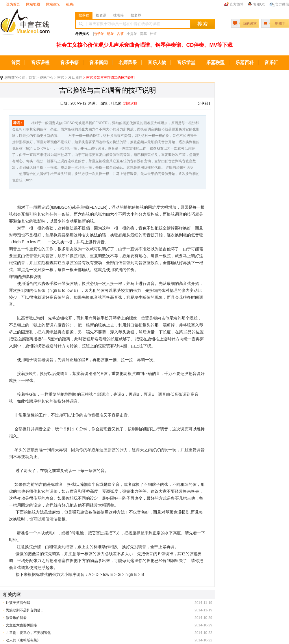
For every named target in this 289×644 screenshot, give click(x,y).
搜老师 (136, 15)
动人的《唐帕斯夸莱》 (23, 640)
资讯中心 (47, 78)
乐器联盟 (215, 62)
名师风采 (128, 62)
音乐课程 (40, 62)
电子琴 (99, 34)
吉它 (61, 78)
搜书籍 (118, 15)
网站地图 (33, 4)
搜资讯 (101, 15)
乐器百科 (244, 62)
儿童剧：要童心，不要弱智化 (28, 633)
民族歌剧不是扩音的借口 (25, 610)
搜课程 (84, 15)
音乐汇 (271, 62)
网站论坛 (53, 4)
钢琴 (110, 34)
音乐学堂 (186, 62)
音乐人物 (157, 62)
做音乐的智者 (16, 618)
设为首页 (13, 4)
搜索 (203, 24)
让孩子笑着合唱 (18, 603)
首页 (16, 62)
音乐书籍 (69, 62)
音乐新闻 (99, 62)
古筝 (120, 34)
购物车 (280, 23)
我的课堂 (250, 23)
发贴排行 (75, 78)
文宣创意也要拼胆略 (21, 625)
